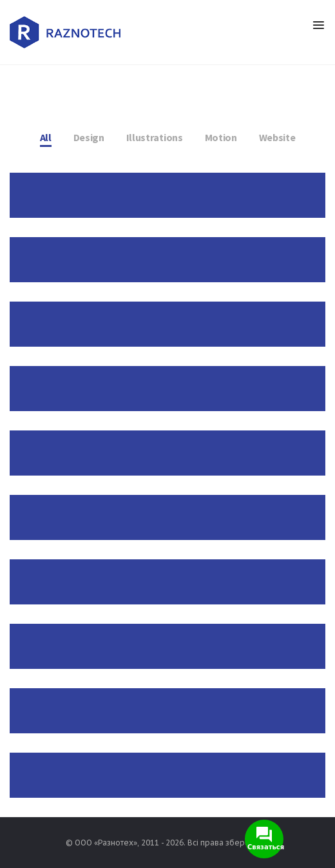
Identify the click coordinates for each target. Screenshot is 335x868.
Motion (221, 137)
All (46, 137)
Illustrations (155, 137)
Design (89, 137)
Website (277, 137)
